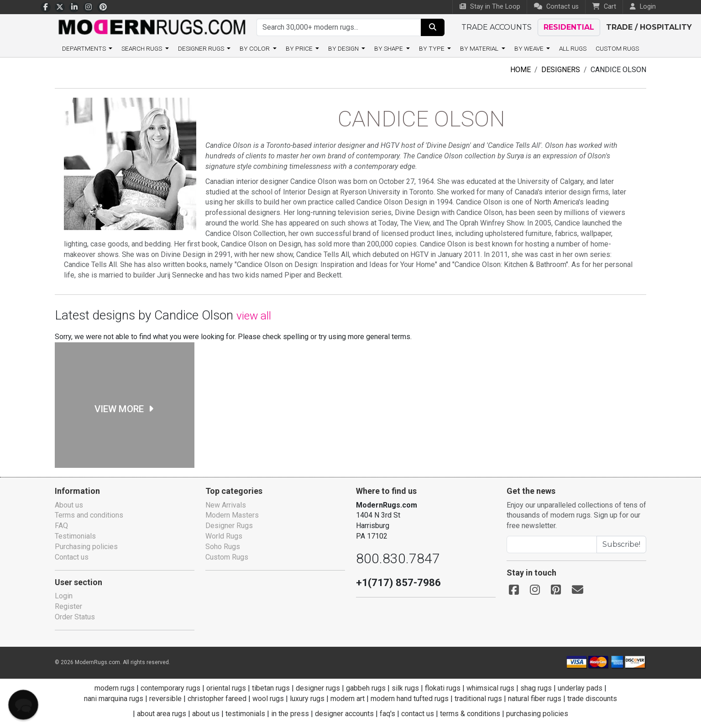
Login (64, 596)
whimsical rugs (491, 688)
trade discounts (596, 699)
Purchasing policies (86, 547)
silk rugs (406, 688)
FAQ (62, 526)
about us (207, 714)
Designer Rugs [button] (194, 49)
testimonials (246, 714)
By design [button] (346, 49)
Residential (565, 27)
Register (68, 606)
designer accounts (345, 714)
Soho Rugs (223, 547)
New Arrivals (226, 505)
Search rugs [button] (129, 49)
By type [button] (439, 49)
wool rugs (267, 699)
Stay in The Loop (491, 7)
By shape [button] (395, 49)
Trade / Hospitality (641, 27)
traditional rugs (481, 699)
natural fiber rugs (538, 699)
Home (513, 70)
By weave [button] (540, 49)
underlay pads (582, 688)
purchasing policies (538, 714)
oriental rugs (226, 688)
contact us (418, 714)
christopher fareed (216, 699)
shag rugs (537, 688)
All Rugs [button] (587, 49)
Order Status (76, 617)
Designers (555, 70)
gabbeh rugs (367, 688)
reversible (165, 699)
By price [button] (299, 49)
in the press (290, 714)
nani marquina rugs (112, 699)
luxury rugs (306, 699)
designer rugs (318, 688)
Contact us (556, 7)
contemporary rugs (170, 688)
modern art (348, 699)
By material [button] (488, 49)
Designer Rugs (230, 526)
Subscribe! (623, 544)
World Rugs (224, 536)
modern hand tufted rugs (411, 699)
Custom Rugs (634, 49)
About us (69, 505)
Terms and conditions (89, 515)
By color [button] (252, 49)
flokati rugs (443, 688)
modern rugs (113, 688)
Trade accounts (495, 27)
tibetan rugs (272, 688)
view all (263, 316)
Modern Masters (232, 515)
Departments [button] (67, 49)
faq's (388, 714)
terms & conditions (471, 714)
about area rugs (162, 714)
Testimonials (75, 536)
